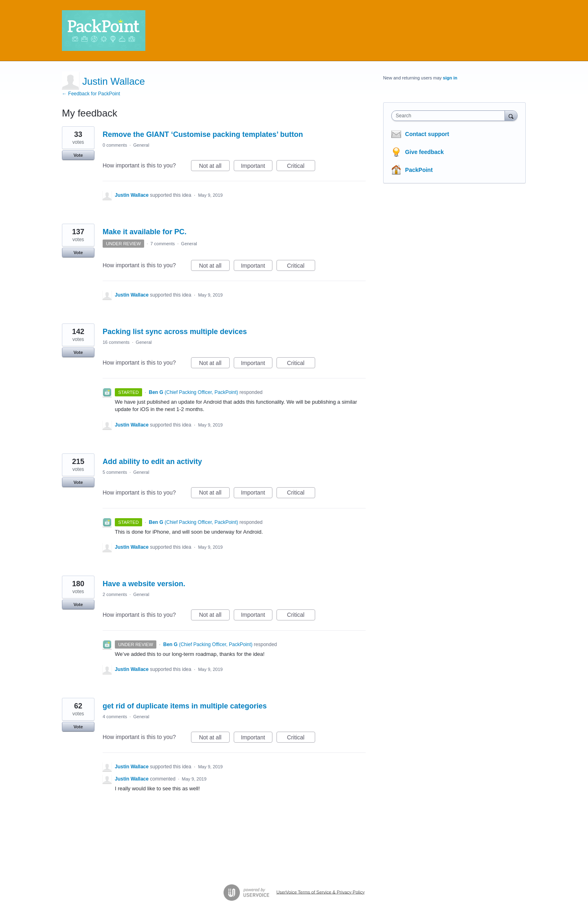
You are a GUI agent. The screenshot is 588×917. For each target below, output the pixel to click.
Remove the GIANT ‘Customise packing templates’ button (203, 134)
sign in (450, 78)
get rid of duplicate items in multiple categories (185, 706)
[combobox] (450, 116)
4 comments (115, 717)
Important (257, 167)
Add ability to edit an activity (152, 462)
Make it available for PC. (145, 232)
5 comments (115, 472)
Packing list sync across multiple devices (175, 332)
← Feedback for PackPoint (91, 94)
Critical (301, 167)
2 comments (115, 594)
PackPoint (419, 170)
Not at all (214, 167)
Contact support (427, 134)
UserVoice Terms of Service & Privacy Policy (321, 892)
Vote (78, 155)
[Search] (511, 115)
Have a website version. (144, 584)
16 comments (116, 342)
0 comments (115, 145)
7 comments (162, 244)
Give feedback (425, 152)
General (141, 145)
